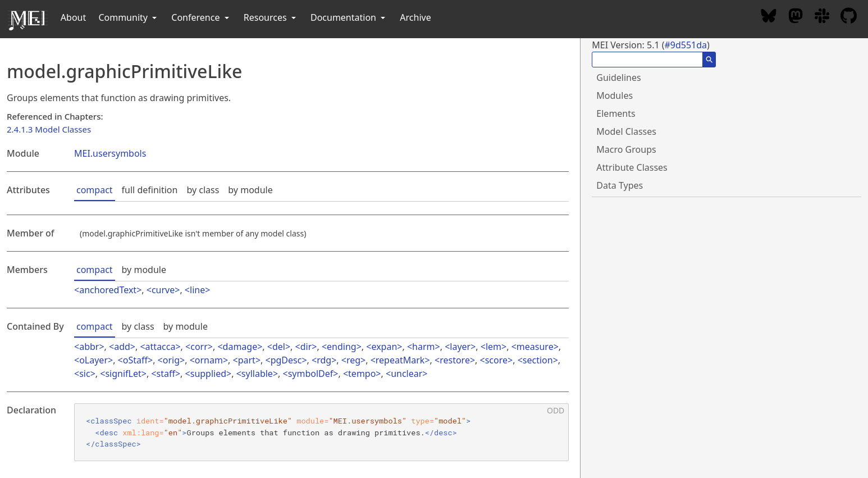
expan (384, 347)
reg (353, 360)
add (122, 347)
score (496, 360)
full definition (150, 190)
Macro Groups (626, 149)
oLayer (93, 360)
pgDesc (286, 360)
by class (203, 190)
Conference (201, 17)
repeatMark (400, 360)
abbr (89, 347)
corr (199, 347)
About (73, 17)
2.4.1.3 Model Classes (49, 129)
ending (342, 347)
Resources (271, 17)
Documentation (349, 17)
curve (163, 290)
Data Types (620, 185)
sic (84, 374)
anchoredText (108, 290)
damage (240, 347)
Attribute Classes (632, 167)
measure (535, 347)
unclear (406, 374)
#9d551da (686, 45)
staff (166, 374)
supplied (208, 374)
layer (460, 347)
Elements (616, 113)
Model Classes (626, 131)
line (197, 290)
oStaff (135, 360)
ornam (209, 360)
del (279, 347)
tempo (362, 374)
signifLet (123, 374)
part (247, 360)
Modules (615, 95)
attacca (161, 347)
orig (171, 360)
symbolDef (311, 374)
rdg (324, 360)
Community (129, 17)
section (538, 360)
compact (95, 190)
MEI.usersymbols (110, 153)
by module (250, 190)
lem (494, 347)
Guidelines (618, 78)
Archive (415, 17)
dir (306, 347)
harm (423, 347)
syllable (257, 374)
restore (455, 360)
